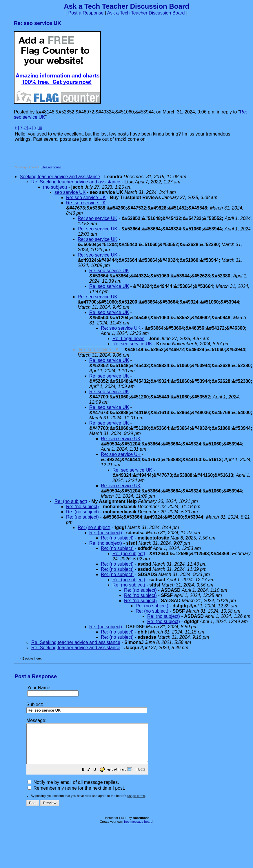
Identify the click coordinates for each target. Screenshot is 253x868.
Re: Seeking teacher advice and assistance (76, 182)
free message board (138, 829)
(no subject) (55, 187)
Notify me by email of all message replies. (73, 790)
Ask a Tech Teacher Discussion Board (146, 13)
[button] (98, 778)
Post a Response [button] (86, 13)
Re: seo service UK (86, 197)
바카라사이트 (29, 128)
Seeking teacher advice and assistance (60, 177)
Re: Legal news (128, 339)
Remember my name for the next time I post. (76, 796)
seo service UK (70, 192)
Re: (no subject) (71, 501)
